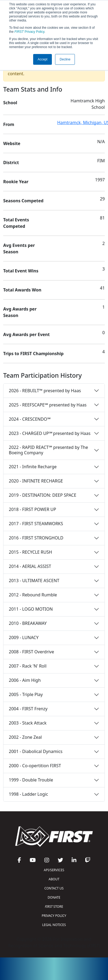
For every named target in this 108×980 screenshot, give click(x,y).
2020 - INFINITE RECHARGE (36, 481)
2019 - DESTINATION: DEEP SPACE (43, 495)
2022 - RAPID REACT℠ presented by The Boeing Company (48, 450)
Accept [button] (43, 59)
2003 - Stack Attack (28, 723)
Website (12, 143)
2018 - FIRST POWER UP (32, 509)
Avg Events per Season (19, 248)
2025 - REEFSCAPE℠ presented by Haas (48, 405)
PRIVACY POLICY (54, 916)
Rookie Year (16, 182)
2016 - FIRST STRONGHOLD (36, 538)
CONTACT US (54, 888)
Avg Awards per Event (26, 334)
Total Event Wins (21, 271)
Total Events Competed (16, 223)
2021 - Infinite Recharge (33, 467)
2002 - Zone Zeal (25, 737)
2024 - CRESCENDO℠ (30, 419)
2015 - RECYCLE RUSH (30, 552)
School (10, 103)
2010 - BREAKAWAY (28, 623)
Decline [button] (65, 59)
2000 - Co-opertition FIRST (35, 766)
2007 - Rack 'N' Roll (28, 666)
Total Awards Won (22, 290)
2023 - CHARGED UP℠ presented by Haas (50, 433)
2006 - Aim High (25, 680)
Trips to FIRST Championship (33, 354)
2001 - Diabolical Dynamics (36, 751)
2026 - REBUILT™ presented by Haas (45, 391)
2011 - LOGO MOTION (31, 609)
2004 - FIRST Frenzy (28, 709)
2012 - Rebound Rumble (33, 595)
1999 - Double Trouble (31, 780)
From (9, 124)
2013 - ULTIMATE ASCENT (34, 581)
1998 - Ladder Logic (28, 794)
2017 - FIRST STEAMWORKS (36, 524)
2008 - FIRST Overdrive (31, 652)
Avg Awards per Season (20, 312)
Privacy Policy (29, 32)
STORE (54, 907)
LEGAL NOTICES (54, 925)
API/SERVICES (54, 870)
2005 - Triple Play (26, 694)
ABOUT (54, 879)
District (11, 163)
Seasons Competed (23, 201)
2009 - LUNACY (24, 637)
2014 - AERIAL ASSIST (30, 566)
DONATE (54, 897)
